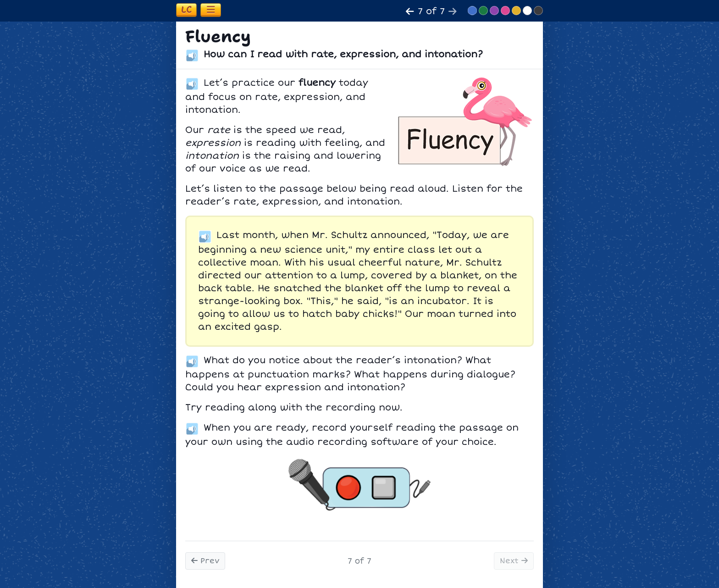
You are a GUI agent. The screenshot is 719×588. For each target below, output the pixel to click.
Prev (205, 561)
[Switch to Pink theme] (505, 11)
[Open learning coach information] (186, 10)
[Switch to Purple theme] (494, 11)
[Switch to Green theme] (483, 11)
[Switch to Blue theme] (472, 11)
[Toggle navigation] (211, 10)
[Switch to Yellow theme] (516, 11)
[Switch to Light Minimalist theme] (527, 11)
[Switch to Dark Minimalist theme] (538, 11)
